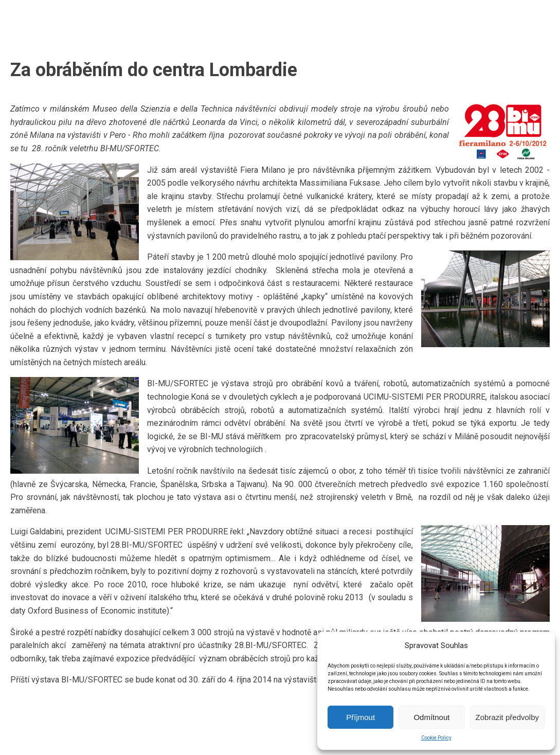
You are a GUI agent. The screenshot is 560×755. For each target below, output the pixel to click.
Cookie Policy (436, 738)
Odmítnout (431, 717)
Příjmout (360, 717)
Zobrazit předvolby (507, 717)
